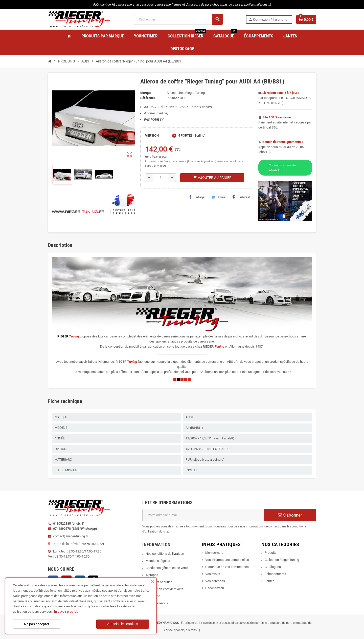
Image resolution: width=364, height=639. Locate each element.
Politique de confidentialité (164, 589)
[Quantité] (161, 178)
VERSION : (153, 135)
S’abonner (290, 515)
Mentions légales (158, 561)
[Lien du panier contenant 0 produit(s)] (306, 19)
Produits (271, 553)
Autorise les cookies (123, 624)
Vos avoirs (213, 574)
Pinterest (241, 197)
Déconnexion (215, 588)
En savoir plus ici (65, 612)
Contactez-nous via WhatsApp (282, 168)
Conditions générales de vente (167, 568)
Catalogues (273, 567)
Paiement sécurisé (159, 582)
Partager (197, 197)
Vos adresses (215, 581)
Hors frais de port (156, 157)
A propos (152, 575)
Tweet (219, 197)
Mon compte (214, 553)
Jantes (270, 581)
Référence (148, 98)
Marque (146, 93)
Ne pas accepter (37, 624)
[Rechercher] (178, 19)
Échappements (275, 574)
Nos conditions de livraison (165, 554)
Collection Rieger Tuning (282, 560)
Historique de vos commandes (227, 567)
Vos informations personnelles (227, 560)
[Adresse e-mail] (203, 515)
